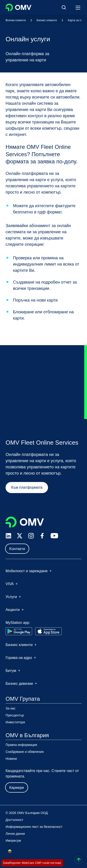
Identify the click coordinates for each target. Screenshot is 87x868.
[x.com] (20, 536)
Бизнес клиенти (47, 20)
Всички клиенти (16, 20)
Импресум (13, 841)
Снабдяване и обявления (25, 752)
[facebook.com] (42, 536)
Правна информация (21, 745)
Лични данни (15, 834)
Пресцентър (15, 715)
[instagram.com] (31, 536)
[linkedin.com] (8, 536)
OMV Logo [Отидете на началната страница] (18, 7)
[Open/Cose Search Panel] (64, 7)
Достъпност (14, 820)
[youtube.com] (55, 536)
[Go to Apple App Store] (48, 631)
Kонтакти (17, 549)
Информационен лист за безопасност (34, 827)
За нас (11, 708)
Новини (11, 759)
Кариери (17, 788)
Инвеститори (15, 722)
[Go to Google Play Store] (19, 631)
